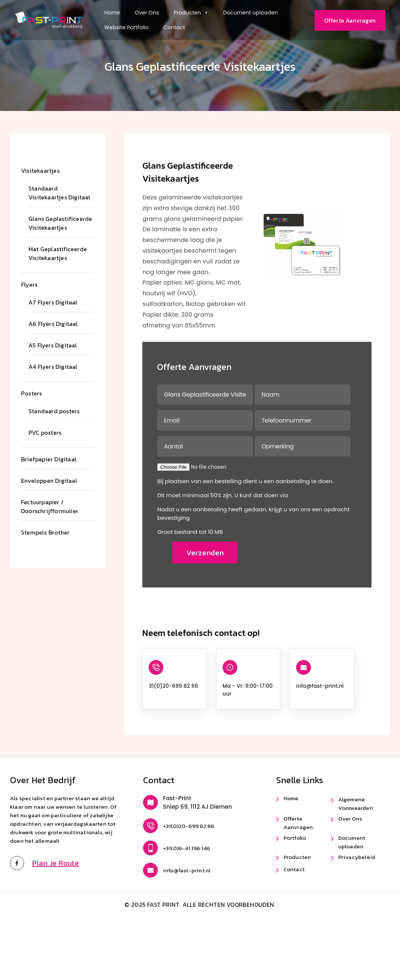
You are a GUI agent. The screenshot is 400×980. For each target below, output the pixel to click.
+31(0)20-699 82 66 (189, 826)
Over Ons (147, 13)
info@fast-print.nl (320, 686)
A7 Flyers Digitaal (53, 302)
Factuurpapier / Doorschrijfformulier (50, 506)
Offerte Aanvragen (298, 822)
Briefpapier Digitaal (49, 459)
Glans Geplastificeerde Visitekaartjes (60, 223)
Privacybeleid (357, 857)
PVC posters (45, 432)
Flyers (29, 284)
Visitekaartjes (40, 171)
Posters (31, 393)
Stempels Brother (45, 532)
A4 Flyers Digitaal (53, 367)
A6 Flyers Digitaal (53, 324)
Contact (174, 27)
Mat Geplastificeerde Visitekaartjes (58, 253)
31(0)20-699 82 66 (173, 686)
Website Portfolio (126, 27)
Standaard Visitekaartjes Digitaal (60, 193)
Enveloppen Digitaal (49, 481)
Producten (191, 13)
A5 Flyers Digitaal (53, 345)
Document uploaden (251, 13)
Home (112, 13)
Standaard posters (54, 411)
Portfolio (295, 837)
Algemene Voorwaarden (356, 803)
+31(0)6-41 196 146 (187, 848)
